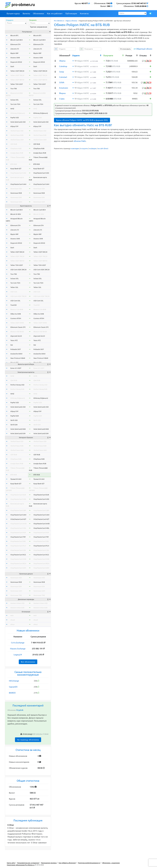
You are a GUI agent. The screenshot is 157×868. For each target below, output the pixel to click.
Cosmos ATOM (16, 318)
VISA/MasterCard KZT (18, 519)
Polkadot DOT (16, 349)
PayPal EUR (15, 416)
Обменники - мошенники (111, 863)
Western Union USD (17, 603)
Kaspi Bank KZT (16, 169)
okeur (13, 624)
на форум (93, 148)
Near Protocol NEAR (18, 358)
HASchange (14, 681)
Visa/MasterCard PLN (18, 546)
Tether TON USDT (17, 84)
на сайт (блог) (103, 148)
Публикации (71, 13)
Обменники (39, 13)
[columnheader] (56, 55)
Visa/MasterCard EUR (18, 495)
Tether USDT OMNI (17, 323)
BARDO (12, 693)
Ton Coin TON (15, 104)
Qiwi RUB (14, 380)
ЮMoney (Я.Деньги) (18, 113)
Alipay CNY (14, 126)
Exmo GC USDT (16, 368)
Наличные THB (16, 595)
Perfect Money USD (17, 385)
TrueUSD (13, 305)
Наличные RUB (16, 193)
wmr (12, 615)
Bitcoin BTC (14, 35)
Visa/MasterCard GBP (18, 510)
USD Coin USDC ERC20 (18, 270)
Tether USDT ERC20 (17, 71)
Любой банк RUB (17, 135)
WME (12, 376)
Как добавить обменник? (67, 863)
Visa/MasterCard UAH (18, 184)
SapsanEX (13, 687)
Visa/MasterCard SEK (18, 541)
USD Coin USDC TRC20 (18, 296)
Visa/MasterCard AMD (18, 524)
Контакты (84, 13)
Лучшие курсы (13, 13)
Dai (12, 345)
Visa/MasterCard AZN (18, 568)
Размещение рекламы (49, 863)
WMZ (12, 109)
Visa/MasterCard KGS (18, 555)
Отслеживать (125, 49)
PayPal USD (15, 118)
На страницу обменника (28, 740)
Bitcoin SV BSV (16, 214)
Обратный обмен (144, 49)
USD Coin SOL (15, 301)
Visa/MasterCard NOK (18, 559)
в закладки (75, 148)
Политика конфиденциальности (89, 863)
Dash (12, 66)
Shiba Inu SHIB (16, 314)
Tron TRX (14, 89)
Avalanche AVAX (16, 354)
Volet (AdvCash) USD (18, 122)
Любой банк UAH (17, 140)
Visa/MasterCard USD (18, 173)
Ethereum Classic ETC (18, 327)
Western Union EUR (17, 608)
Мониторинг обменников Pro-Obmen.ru (21, 865)
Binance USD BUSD (17, 332)
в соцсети (84, 148)
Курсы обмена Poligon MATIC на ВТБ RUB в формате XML (82, 120)
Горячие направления (39, 27)
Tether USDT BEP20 (17, 80)
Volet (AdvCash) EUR (18, 433)
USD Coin (14, 292)
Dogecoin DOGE (16, 62)
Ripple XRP (14, 53)
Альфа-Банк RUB (17, 153)
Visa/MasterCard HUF (18, 533)
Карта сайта (11, 863)
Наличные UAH (16, 202)
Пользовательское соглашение (28, 863)
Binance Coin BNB (17, 309)
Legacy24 (18, 655)
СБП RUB (14, 144)
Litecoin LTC (15, 49)
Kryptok (20, 710)
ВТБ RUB (14, 164)
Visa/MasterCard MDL (18, 528)
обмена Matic (80, 141)
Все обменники (28, 662)
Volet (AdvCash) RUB (18, 429)
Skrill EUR (14, 425)
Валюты (26, 13)
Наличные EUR (16, 197)
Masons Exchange (18, 649)
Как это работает (55, 13)
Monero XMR (15, 58)
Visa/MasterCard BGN (18, 563)
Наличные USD (16, 189)
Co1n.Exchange (18, 643)
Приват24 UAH (16, 479)
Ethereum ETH (15, 44)
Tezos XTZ (14, 340)
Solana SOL (15, 100)
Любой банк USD (17, 131)
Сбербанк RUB (16, 148)
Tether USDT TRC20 (17, 75)
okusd (13, 620)
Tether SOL (14, 287)
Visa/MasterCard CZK (18, 550)
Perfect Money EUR (17, 389)
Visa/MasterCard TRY (18, 537)
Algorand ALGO (16, 336)
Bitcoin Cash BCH (16, 40)
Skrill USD (14, 420)
